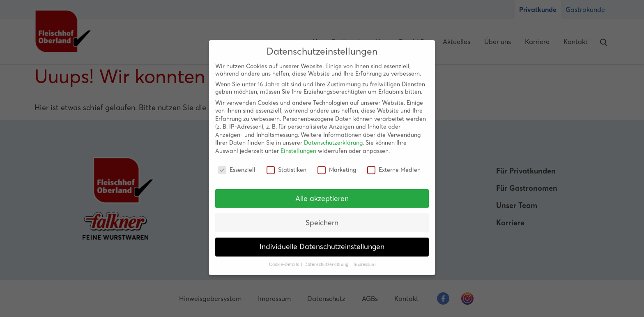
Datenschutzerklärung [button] (327, 259)
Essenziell (237, 164)
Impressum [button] (365, 259)
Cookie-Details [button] (285, 259)
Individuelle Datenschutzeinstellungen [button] (322, 241)
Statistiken (286, 164)
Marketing (337, 164)
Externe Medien (394, 164)
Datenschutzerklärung (333, 137)
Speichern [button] (322, 217)
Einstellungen (298, 145)
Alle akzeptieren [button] (322, 192)
